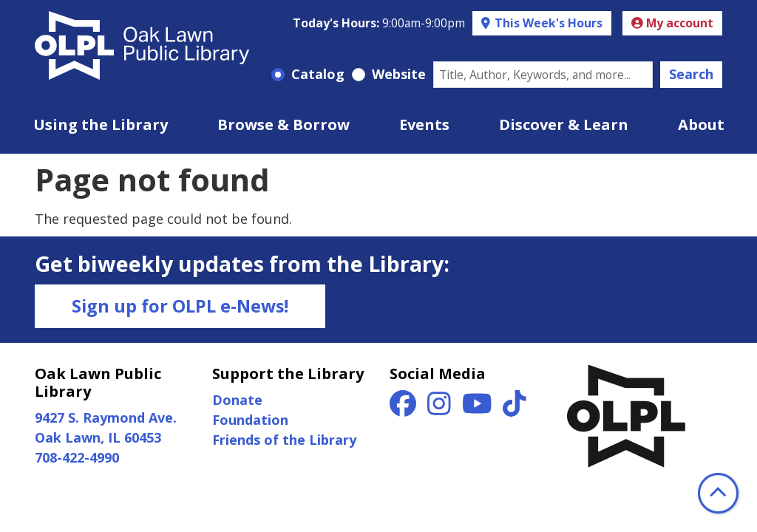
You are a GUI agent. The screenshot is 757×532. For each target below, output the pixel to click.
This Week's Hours (547, 23)
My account (672, 23)
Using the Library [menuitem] (101, 125)
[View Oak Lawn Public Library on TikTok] (515, 409)
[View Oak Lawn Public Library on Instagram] (441, 409)
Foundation (250, 420)
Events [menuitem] (424, 125)
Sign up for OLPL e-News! (180, 306)
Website (399, 74)
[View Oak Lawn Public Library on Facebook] (405, 409)
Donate (237, 400)
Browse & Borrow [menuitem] (284, 125)
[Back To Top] (718, 493)
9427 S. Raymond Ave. (106, 417)
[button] (379, 24)
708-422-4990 (77, 457)
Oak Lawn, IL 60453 (98, 437)
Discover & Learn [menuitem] (564, 125)
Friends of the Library (284, 440)
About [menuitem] (701, 125)
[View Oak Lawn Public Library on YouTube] (479, 409)
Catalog (318, 74)
